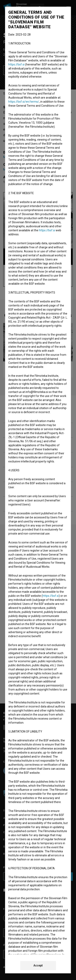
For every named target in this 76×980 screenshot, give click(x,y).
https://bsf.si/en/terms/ (24, 102)
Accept (38, 965)
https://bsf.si (16, 64)
